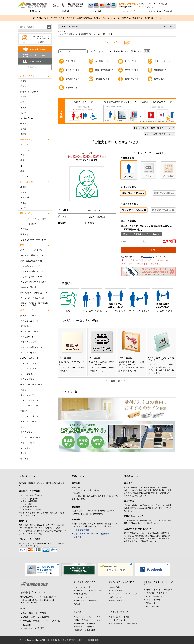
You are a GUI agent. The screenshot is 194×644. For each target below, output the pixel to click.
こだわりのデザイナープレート (34, 240)
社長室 (23, 129)
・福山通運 (76, 537)
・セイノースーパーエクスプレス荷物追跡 (90, 534)
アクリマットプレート (30, 363)
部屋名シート (132, 623)
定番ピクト (71, 61)
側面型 (23, 192)
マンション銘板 (81, 594)
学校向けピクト (132, 70)
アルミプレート (27, 390)
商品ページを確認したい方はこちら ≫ (141, 234)
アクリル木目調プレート (31, 347)
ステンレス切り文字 (83, 587)
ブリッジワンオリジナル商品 (33, 219)
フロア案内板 (80, 591)
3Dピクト (25, 411)
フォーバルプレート (29, 400)
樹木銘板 (79, 627)
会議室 (23, 86)
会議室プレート (116, 601)
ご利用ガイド (34, 11)
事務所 (23, 108)
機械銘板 (92, 623)
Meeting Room (27, 118)
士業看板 (94, 601)
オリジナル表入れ (152, 606)
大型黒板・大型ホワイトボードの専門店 (42, 621)
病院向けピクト (161, 70)
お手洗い (24, 97)
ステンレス (25, 150)
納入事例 (79, 604)
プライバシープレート (30, 437)
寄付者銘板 (80, 623)
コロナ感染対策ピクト (84, 34)
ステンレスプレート (29, 379)
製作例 (65, 11)
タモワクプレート (28, 432)
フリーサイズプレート (30, 395)
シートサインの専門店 (33, 628)
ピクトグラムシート (118, 620)
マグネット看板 (96, 591)
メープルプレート (28, 422)
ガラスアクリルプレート (31, 342)
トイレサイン (115, 594)
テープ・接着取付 (28, 224)
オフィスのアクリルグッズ (32, 298)
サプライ (24, 459)
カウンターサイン (28, 443)
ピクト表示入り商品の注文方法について (154, 128)
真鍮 (22, 171)
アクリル (24, 144)
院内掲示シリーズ (28, 316)
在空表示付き (115, 587)
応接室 (23, 81)
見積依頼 (160, 11)
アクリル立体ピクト (29, 353)
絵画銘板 (90, 627)
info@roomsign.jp (127, 7)
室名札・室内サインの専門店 (36, 617)
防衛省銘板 (91, 630)
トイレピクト (131, 61)
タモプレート (26, 427)
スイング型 (25, 197)
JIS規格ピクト (102, 61)
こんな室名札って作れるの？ (33, 282)
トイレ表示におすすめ (30, 266)
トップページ (63, 31)
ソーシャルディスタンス (92, 300)
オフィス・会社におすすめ (32, 271)
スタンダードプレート (30, 406)
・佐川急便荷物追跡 (80, 530)
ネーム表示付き (131, 594)
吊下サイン (25, 448)
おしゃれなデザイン (118, 591)
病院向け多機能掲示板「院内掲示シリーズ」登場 (34, 304)
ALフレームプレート (30, 358)
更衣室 (23, 134)
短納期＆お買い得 (28, 287)
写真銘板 (79, 630)
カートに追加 (149, 250)
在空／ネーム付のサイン (31, 250)
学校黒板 (169, 590)
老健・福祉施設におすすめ (32, 255)
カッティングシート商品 (120, 617)
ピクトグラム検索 (65, 34)
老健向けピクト (132, 79)
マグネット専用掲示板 (154, 596)
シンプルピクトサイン (30, 369)
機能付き (24, 234)
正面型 (23, 187)
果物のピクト (72, 88)
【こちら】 (148, 257)
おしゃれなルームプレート (32, 277)
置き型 (23, 203)
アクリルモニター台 (29, 321)
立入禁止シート (116, 623)
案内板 (23, 453)
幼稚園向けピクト (74, 79)
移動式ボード (151, 603)
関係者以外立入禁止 (29, 92)
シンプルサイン (27, 374)
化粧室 (23, 113)
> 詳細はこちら (167, 26)
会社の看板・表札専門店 (34, 613)
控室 (22, 102)
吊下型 (23, 208)
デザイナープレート (29, 331)
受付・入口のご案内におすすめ (34, 293)
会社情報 (97, 11)
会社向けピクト (73, 70)
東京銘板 (27, 625)
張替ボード (163, 593)
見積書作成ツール (35, 67)
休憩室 (23, 123)
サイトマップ (129, 11)
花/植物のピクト (102, 79)
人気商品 (24, 229)
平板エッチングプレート (31, 384)
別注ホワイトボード (153, 600)
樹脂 (22, 160)
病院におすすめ (116, 597)
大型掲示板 (150, 593)
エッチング (98, 620)
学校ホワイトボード (153, 590)
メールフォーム (146, 7)
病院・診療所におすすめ (31, 261)
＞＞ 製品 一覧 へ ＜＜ (117, 381)
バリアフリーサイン (29, 416)
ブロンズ (24, 176)
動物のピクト (160, 79)
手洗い (68, 300)
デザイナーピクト (162, 61)
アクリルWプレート (29, 337)
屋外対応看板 (80, 601)
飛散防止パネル (27, 326)
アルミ (23, 155)
